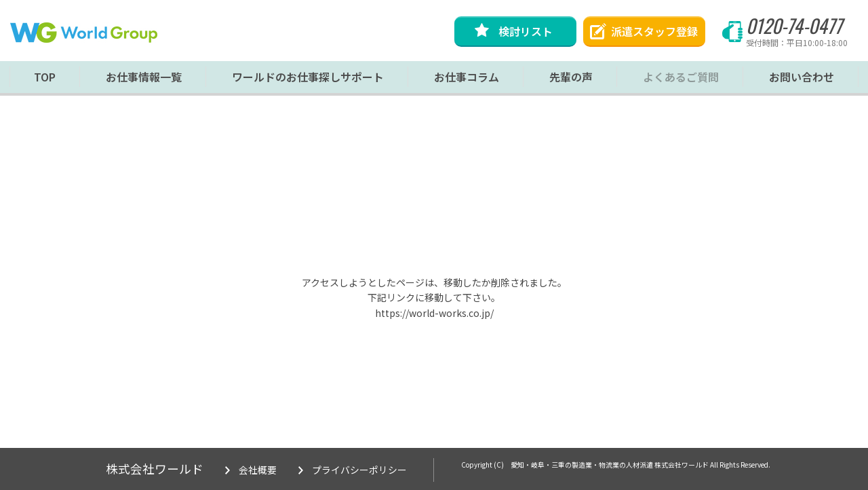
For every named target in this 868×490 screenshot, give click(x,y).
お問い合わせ (802, 80)
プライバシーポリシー (359, 470)
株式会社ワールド (155, 469)
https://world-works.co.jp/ (434, 313)
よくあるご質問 (681, 80)
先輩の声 (571, 80)
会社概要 (258, 470)
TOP (45, 80)
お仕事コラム (467, 80)
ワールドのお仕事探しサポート (308, 80)
